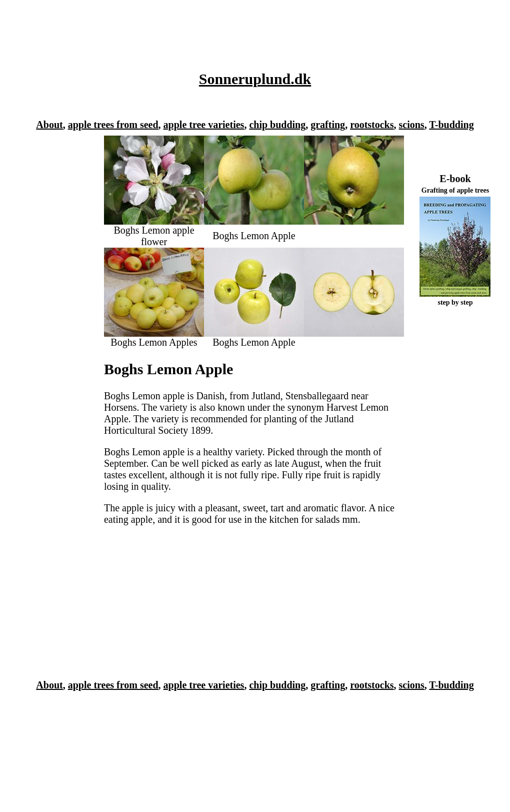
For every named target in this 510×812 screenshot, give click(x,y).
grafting (328, 125)
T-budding (451, 125)
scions (412, 125)
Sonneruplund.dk (255, 79)
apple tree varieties (204, 125)
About (49, 125)
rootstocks (372, 125)
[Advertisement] (252, 30)
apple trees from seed (113, 125)
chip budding (277, 125)
